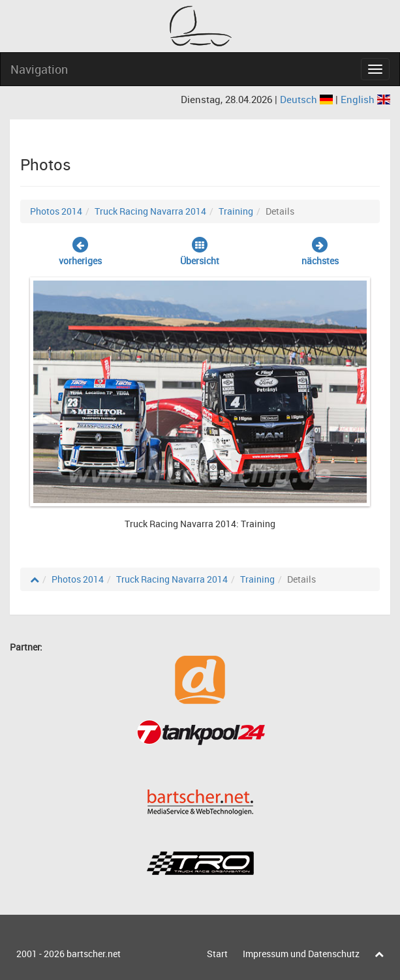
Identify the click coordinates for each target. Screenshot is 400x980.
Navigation (39, 69)
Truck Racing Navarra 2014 (150, 211)
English (365, 99)
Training (236, 211)
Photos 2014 (56, 211)
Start (217, 954)
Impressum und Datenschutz (301, 954)
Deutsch (308, 99)
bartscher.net (94, 954)
